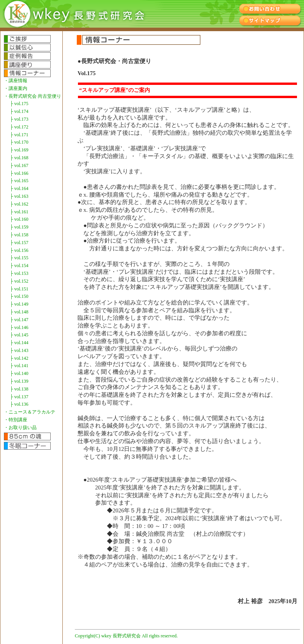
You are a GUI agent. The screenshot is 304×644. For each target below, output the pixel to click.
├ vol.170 (19, 142)
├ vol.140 (19, 373)
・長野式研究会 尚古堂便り (33, 96)
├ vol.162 (19, 204)
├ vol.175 (19, 104)
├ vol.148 (19, 312)
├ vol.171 (19, 135)
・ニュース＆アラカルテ (30, 412)
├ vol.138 (19, 389)
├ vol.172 (19, 127)
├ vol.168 (19, 158)
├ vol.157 (19, 243)
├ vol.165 (19, 181)
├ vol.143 (19, 350)
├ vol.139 (19, 381)
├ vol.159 (19, 227)
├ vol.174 (19, 111)
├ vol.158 (19, 235)
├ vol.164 (19, 188)
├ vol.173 (19, 119)
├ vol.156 (19, 250)
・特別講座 (16, 420)
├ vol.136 (19, 404)
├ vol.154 (19, 266)
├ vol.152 (19, 281)
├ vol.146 (19, 327)
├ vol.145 (19, 335)
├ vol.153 (19, 273)
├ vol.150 (19, 296)
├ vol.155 (19, 258)
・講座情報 (16, 81)
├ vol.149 (19, 304)
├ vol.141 (19, 366)
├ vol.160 (19, 219)
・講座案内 (16, 88)
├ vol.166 (19, 173)
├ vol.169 (19, 150)
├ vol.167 (19, 165)
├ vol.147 (19, 320)
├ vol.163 (19, 196)
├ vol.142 (19, 358)
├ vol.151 (19, 289)
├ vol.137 (19, 397)
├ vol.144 (19, 343)
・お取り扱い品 (20, 428)
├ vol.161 (19, 212)
